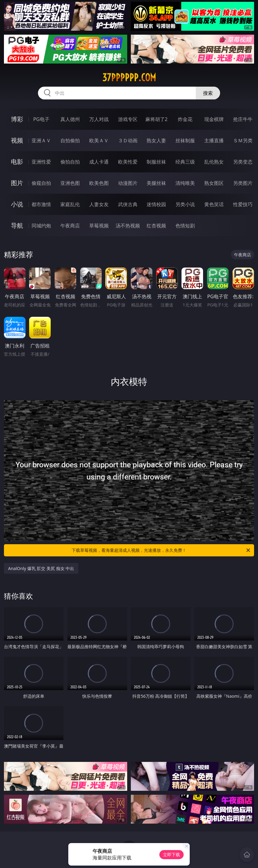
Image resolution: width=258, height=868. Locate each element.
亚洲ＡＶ (41, 140)
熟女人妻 (156, 140)
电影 (17, 162)
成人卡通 (99, 162)
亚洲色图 (70, 183)
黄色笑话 (214, 204)
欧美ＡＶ (99, 140)
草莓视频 (99, 226)
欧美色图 (99, 183)
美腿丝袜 (156, 183)
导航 (17, 225)
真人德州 (70, 119)
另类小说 (185, 204)
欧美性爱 (128, 162)
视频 (17, 140)
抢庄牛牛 (243, 119)
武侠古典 (128, 204)
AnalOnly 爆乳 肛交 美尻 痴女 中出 (41, 568)
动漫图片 (128, 183)
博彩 (17, 119)
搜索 (208, 93)
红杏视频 (156, 226)
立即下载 (171, 854)
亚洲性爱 (41, 162)
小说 (17, 204)
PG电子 (41, 119)
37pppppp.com (129, 78)
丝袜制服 (185, 140)
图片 (17, 183)
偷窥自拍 (41, 183)
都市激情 (41, 204)
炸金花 (185, 119)
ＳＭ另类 (243, 140)
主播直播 (214, 140)
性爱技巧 (243, 204)
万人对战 (99, 119)
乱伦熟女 (214, 162)
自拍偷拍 (70, 140)
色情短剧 (185, 226)
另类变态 (243, 162)
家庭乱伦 (70, 204)
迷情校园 (156, 204)
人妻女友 (99, 204)
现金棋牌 (214, 119)
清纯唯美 (185, 183)
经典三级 (185, 162)
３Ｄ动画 (128, 140)
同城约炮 (41, 226)
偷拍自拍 (70, 162)
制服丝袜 (156, 162)
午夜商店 (70, 226)
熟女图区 (214, 183)
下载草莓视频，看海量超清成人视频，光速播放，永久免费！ (161, 550)
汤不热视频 (128, 226)
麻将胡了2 (156, 119)
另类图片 (243, 183)
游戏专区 (128, 119)
